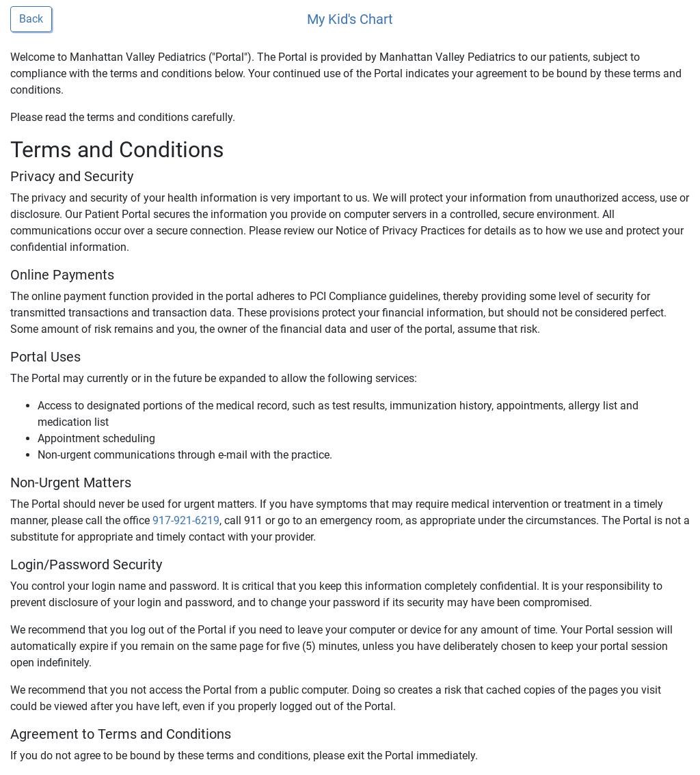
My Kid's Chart (350, 19)
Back (31, 19)
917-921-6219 (186, 520)
